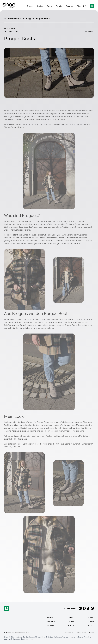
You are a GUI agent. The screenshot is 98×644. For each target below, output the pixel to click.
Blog (79, 6)
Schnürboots (26, 325)
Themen (51, 621)
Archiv (50, 617)
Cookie (91, 633)
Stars (49, 6)
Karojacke (16, 431)
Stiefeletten (10, 325)
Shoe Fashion (14, 18)
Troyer (49, 431)
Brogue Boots (43, 18)
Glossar (51, 625)
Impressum (69, 633)
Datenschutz (81, 633)
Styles (40, 6)
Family (59, 6)
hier (73, 428)
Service (69, 6)
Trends (30, 6)
